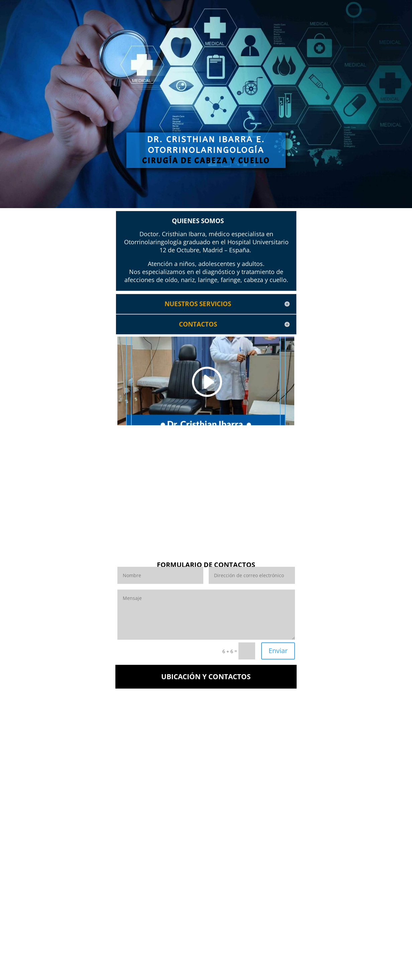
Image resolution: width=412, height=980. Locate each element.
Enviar (278, 651)
